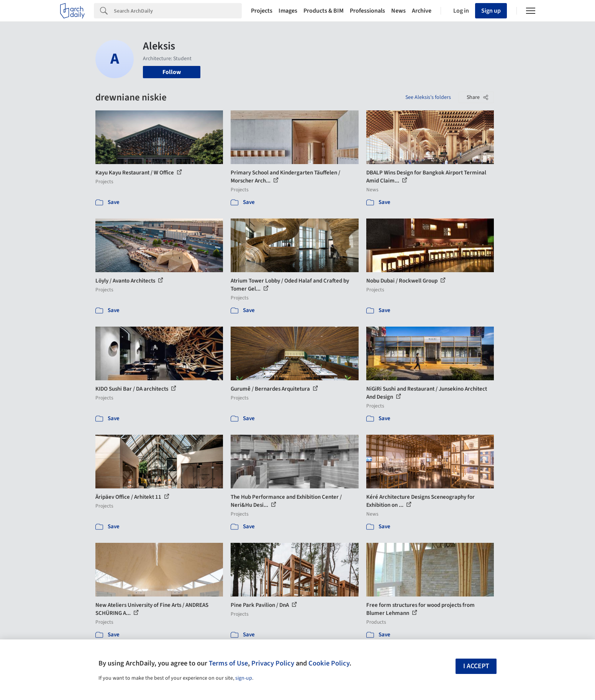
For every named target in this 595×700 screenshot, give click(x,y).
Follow (172, 72)
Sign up (491, 11)
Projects (262, 11)
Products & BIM (324, 11)
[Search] (178, 11)
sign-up (244, 678)
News (398, 11)
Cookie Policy (329, 663)
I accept (476, 666)
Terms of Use (228, 663)
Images (288, 11)
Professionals (367, 11)
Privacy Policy (273, 663)
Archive (422, 11)
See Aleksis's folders (428, 97)
